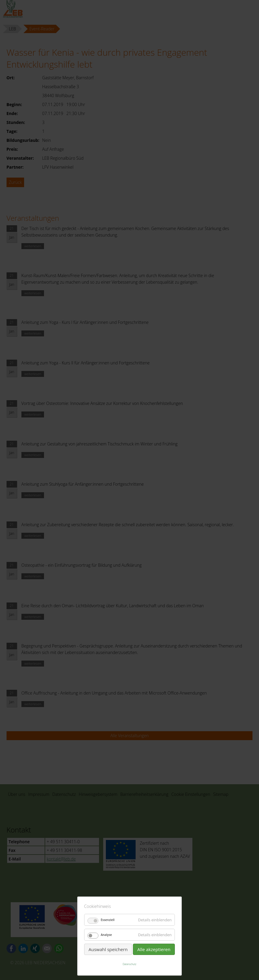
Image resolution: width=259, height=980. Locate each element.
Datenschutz (130, 964)
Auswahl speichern (108, 949)
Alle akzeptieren (154, 949)
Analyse (106, 935)
